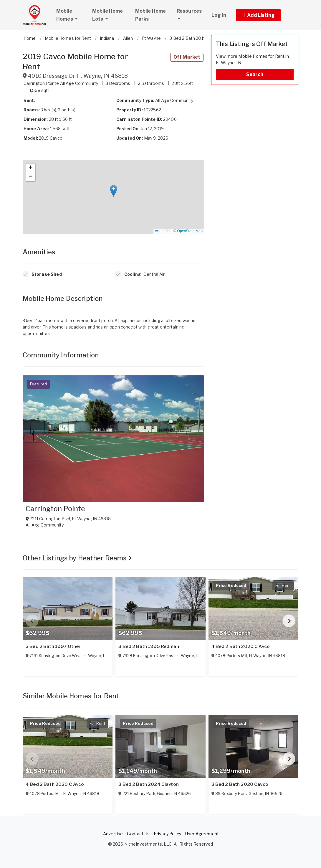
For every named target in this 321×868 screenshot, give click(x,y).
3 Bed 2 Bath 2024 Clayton (149, 784)
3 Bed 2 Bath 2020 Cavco (240, 784)
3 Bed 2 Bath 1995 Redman (149, 646)
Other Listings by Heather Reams (77, 558)
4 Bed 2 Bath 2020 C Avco (241, 646)
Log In (219, 15)
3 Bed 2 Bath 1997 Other (53, 646)
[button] (265, 15)
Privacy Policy (167, 834)
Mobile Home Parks (151, 15)
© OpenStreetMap (188, 231)
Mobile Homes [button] (72, 15)
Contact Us (138, 834)
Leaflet (163, 231)
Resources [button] (189, 11)
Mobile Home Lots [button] (108, 15)
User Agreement (202, 834)
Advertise (113, 834)
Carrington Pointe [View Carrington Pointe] (55, 509)
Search (255, 74)
